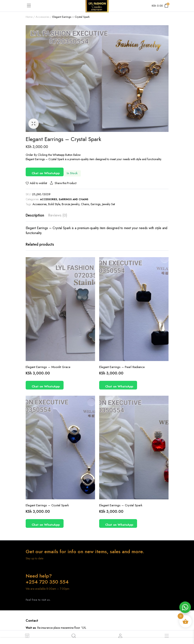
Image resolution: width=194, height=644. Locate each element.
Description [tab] (35, 215)
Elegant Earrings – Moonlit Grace (48, 367)
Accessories (42, 17)
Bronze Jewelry (71, 204)
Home (29, 17)
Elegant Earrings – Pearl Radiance (122, 367)
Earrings (96, 204)
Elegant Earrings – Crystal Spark (47, 505)
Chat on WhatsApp (46, 173)
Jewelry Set (109, 204)
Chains (85, 204)
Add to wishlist (38, 183)
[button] (34, 124)
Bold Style (54, 204)
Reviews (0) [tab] (58, 215)
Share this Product (63, 183)
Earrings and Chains (74, 199)
